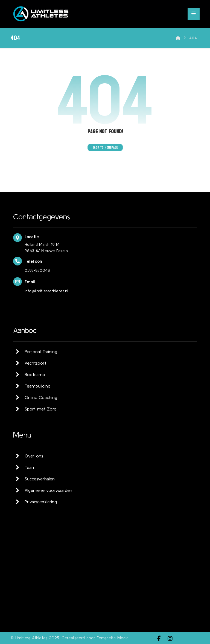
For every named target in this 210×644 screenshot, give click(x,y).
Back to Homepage (105, 147)
